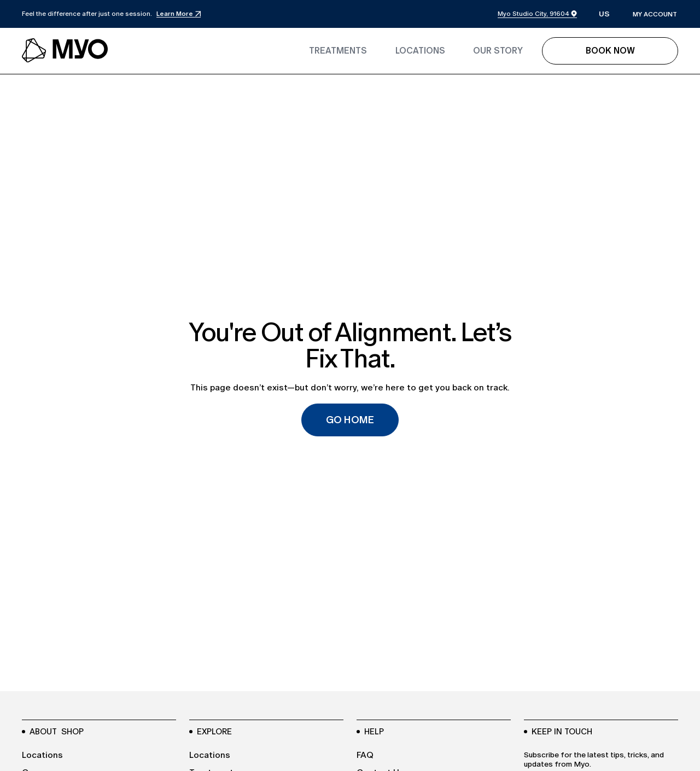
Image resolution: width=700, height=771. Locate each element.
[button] (604, 14)
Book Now (610, 51)
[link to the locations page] (420, 51)
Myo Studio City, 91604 (533, 14)
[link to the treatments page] (338, 51)
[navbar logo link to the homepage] (66, 51)
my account (655, 14)
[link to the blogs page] (498, 51)
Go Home (350, 420)
